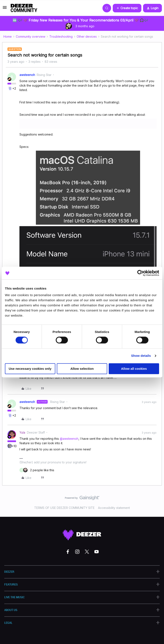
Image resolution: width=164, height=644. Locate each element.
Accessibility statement (114, 508)
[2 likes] (37, 470)
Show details (141, 356)
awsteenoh (27, 75)
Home (8, 36)
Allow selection (82, 369)
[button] (5, 9)
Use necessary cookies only (30, 369)
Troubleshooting (61, 36)
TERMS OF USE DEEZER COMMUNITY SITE (64, 508)
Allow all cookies (134, 369)
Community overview (31, 36)
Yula (22, 432)
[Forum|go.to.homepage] (24, 8)
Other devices (87, 36)
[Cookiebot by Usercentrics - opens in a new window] (140, 273)
